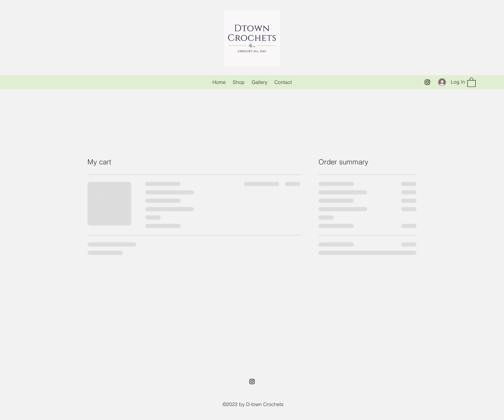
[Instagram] (427, 82)
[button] (471, 82)
